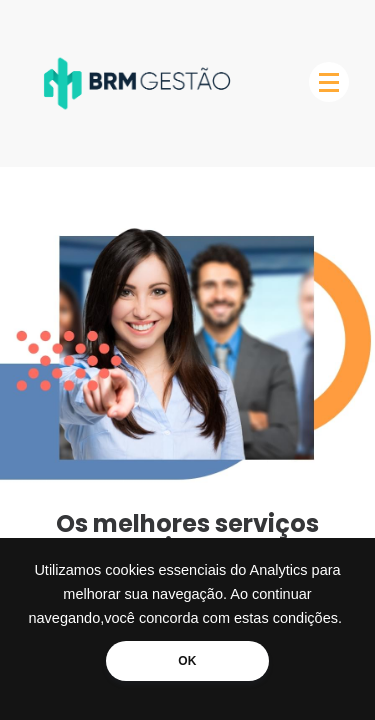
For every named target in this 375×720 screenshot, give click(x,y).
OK (187, 661)
